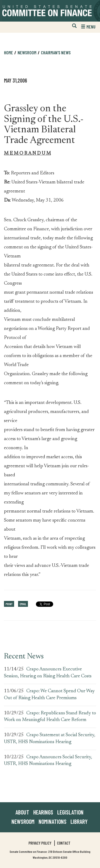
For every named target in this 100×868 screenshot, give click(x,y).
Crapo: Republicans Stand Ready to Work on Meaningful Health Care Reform (50, 717)
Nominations (53, 821)
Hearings (43, 812)
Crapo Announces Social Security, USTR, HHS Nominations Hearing (48, 761)
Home (9, 52)
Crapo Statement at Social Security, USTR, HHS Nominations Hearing (50, 739)
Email (23, 604)
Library (79, 821)
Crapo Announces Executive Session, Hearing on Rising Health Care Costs (48, 673)
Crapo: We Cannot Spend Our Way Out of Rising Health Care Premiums (49, 695)
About (22, 812)
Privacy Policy (40, 843)
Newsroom (27, 52)
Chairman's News (56, 52)
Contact (64, 843)
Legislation (70, 812)
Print (9, 604)
